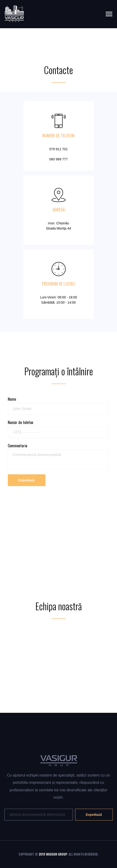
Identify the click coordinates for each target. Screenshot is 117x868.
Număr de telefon (20, 422)
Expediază (26, 480)
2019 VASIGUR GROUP (53, 854)
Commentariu (18, 446)
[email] (39, 815)
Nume (12, 399)
